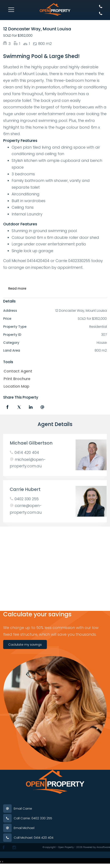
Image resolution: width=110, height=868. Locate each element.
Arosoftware (103, 847)
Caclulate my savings (25, 644)
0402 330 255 (27, 499)
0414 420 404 (27, 452)
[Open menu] (11, 10)
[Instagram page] (14, 847)
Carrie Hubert (25, 489)
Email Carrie (23, 808)
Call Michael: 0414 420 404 (34, 838)
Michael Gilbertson (31, 443)
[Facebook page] (4, 847)
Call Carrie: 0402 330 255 (33, 818)
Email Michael (24, 828)
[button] (54, 379)
